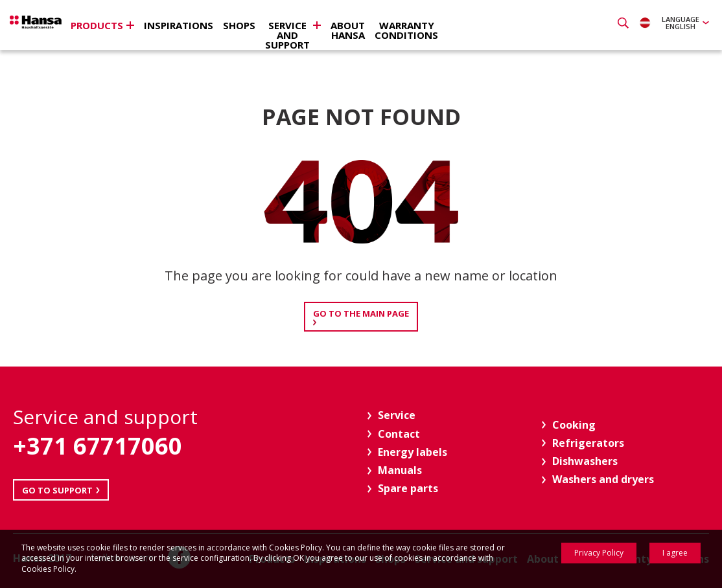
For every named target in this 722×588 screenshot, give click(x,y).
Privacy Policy (599, 553)
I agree (675, 553)
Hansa (55, 27)
